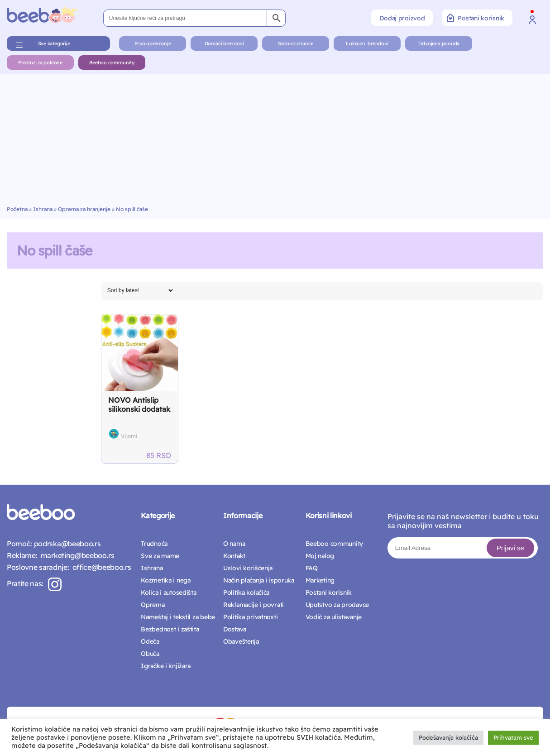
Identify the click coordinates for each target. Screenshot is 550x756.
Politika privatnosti (250, 617)
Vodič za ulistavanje (334, 617)
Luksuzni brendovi (367, 43)
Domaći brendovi (224, 43)
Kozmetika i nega (166, 580)
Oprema (153, 605)
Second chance (296, 43)
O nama (234, 544)
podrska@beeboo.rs (66, 544)
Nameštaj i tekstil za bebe (178, 617)
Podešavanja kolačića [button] (448, 737)
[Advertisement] (275, 138)
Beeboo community (112, 63)
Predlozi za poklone (40, 63)
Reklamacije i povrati (253, 605)
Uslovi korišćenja (248, 568)
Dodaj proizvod (402, 18)
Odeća (150, 641)
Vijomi (129, 436)
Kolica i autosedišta (168, 592)
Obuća (150, 654)
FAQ (312, 568)
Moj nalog (320, 556)
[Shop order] (140, 290)
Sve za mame (160, 556)
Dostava (235, 629)
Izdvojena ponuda (439, 43)
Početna (17, 209)
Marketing (320, 580)
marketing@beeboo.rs (76, 555)
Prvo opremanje (153, 43)
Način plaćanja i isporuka (259, 580)
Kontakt (234, 556)
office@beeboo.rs (100, 567)
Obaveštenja (241, 641)
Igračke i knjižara (166, 666)
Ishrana (43, 209)
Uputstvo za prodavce (337, 605)
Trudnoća (154, 544)
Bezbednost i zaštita (170, 629)
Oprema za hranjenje (84, 209)
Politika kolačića (246, 592)
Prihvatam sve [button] (513, 737)
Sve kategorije (54, 43)
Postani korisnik (476, 18)
